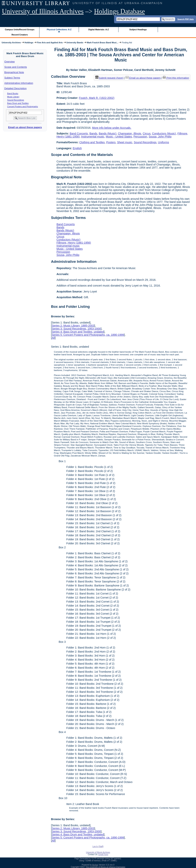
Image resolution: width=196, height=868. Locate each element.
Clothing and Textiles (92, 142)
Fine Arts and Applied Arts (50, 43)
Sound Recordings (16, 100)
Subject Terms (12, 78)
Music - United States (119, 137)
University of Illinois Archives (43, 11)
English (77, 148)
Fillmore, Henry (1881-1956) (74, 243)
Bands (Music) (108, 133)
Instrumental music (93, 137)
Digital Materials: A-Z (98, 29)
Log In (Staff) (98, 846)
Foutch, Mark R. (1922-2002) (97, 98)
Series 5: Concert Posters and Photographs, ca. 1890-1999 (88, 335)
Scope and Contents (16, 67)
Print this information (176, 78)
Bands (93, 133)
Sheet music (125, 142)
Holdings (29, 43)
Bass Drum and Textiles (18, 103)
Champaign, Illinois (130, 133)
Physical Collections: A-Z (59, 29)
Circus (147, 133)
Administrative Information (19, 83)
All (53, 338)
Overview (10, 62)
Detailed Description (16, 88)
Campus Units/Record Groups (20, 29)
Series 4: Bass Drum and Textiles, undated (78, 332)
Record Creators (20, 35)
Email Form (103, 854)
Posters (111, 142)
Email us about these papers (25, 127)
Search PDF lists (186, 19)
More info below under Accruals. (112, 128)
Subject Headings (138, 29)
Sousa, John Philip (160, 137)
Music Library (13, 97)
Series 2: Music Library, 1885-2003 (73, 326)
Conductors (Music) (164, 133)
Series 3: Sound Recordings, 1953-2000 (76, 329)
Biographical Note (14, 72)
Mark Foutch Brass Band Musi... (103, 43)
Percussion (140, 137)
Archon (95, 865)
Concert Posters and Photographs (23, 106)
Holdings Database (120, 11)
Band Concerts (79, 133)
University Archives (11, 43)
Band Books (13, 93)
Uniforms (163, 142)
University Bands (75, 43)
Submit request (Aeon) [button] (109, 78)
